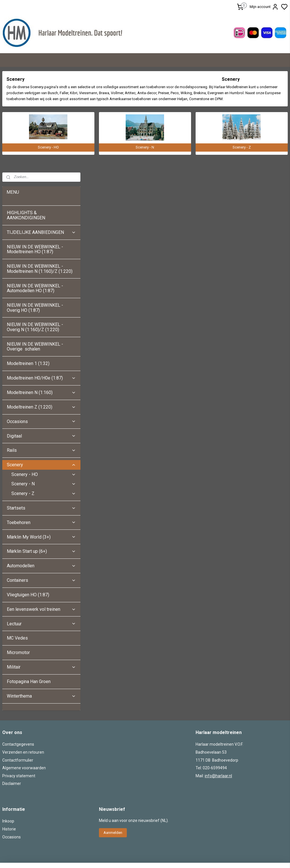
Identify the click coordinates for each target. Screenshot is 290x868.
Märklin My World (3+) (41, 435)
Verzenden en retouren (23, 651)
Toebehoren (41, 421)
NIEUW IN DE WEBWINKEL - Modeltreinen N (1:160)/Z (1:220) (40, 167)
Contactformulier (18, 659)
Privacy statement (19, 674)
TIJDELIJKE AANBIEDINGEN (41, 131)
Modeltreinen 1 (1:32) (28, 262)
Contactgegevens (18, 643)
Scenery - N (44, 383)
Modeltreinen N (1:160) (41, 291)
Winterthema (41, 594)
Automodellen (41, 464)
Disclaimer (12, 682)
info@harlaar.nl (218, 674)
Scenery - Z (44, 392)
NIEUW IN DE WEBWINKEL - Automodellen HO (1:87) (35, 187)
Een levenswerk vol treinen (41, 508)
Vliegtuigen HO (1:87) (28, 493)
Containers (41, 479)
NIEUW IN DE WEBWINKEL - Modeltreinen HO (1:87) (35, 148)
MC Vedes (17, 537)
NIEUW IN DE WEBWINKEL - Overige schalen (35, 245)
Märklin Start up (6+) (41, 450)
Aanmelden (113, 731)
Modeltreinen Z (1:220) (41, 305)
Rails (41, 349)
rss (180, 802)
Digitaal (41, 334)
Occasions (41, 320)
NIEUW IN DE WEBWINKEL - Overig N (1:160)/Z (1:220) (35, 226)
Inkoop (8, 720)
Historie (9, 728)
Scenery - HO (44, 373)
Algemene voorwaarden (24, 667)
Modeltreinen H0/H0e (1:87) (41, 277)
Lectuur (41, 522)
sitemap (169, 802)
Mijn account (264, 7)
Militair (41, 566)
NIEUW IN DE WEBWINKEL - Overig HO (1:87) (35, 206)
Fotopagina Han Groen (29, 580)
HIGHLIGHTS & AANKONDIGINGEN (26, 114)
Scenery (41, 363)
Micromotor (18, 551)
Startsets (41, 406)
